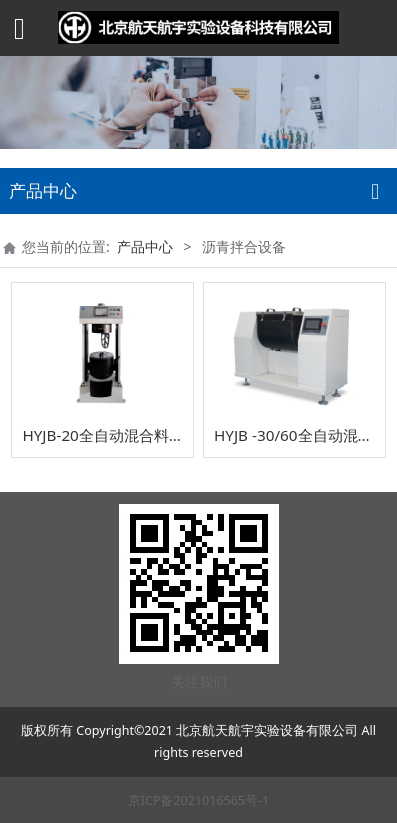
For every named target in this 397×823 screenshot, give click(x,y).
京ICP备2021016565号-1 (198, 800)
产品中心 (145, 246)
